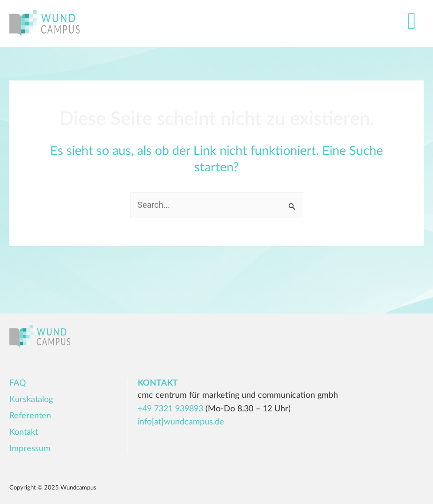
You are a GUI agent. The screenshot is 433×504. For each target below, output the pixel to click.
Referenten (30, 416)
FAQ (18, 383)
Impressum (30, 449)
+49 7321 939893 (170, 409)
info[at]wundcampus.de (181, 422)
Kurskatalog (31, 400)
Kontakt (24, 432)
